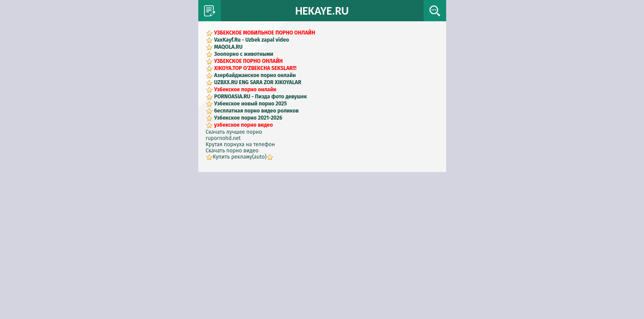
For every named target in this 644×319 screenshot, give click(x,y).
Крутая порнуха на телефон (241, 144)
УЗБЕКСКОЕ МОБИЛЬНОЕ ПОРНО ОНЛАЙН (265, 33)
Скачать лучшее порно (234, 132)
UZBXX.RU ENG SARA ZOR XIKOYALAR (258, 82)
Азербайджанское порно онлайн (255, 75)
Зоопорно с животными (244, 54)
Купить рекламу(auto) (240, 157)
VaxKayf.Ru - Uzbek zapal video (252, 40)
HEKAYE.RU (322, 11)
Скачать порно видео (232, 151)
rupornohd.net (223, 138)
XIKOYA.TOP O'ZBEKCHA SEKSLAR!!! (255, 68)
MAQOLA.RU (228, 47)
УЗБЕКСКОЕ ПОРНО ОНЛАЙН (249, 61)
